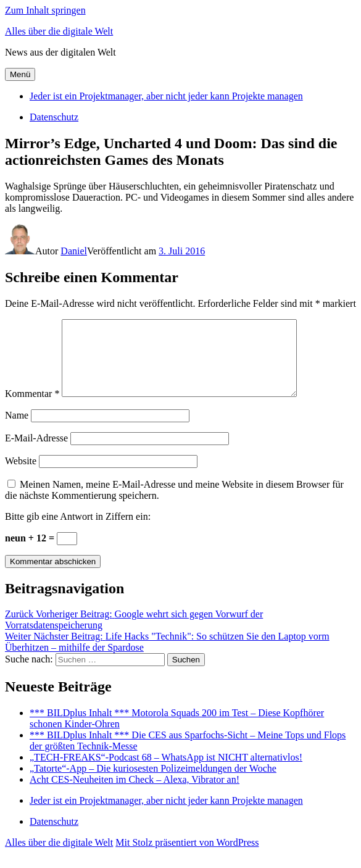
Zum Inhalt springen (45, 10)
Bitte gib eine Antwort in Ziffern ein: (78, 531)
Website (21, 476)
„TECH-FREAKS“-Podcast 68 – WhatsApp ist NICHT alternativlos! (166, 772)
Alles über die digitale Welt (59, 31)
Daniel (74, 251)
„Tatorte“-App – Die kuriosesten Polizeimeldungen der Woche (153, 783)
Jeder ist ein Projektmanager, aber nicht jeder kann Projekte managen (166, 96)
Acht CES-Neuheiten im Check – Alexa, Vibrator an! (135, 794)
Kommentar (32, 408)
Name (17, 430)
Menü (20, 74)
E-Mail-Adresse (36, 453)
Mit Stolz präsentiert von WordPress (187, 857)
